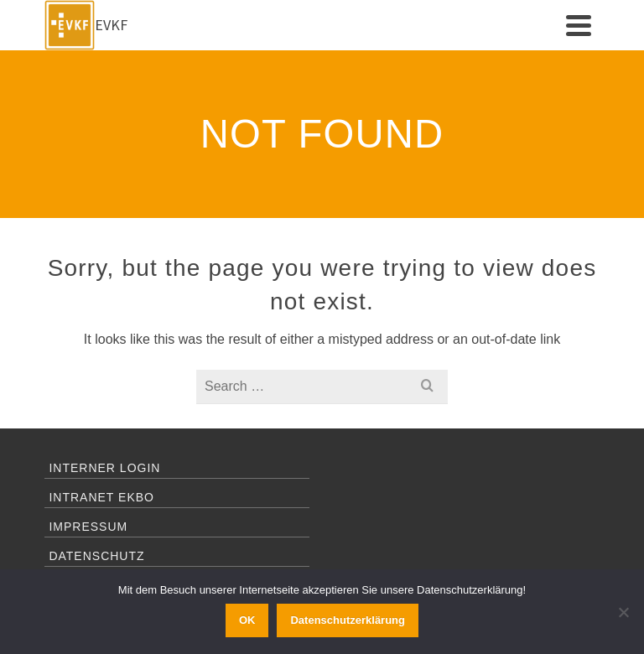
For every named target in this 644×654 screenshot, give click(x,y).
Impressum (88, 527)
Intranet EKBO (101, 497)
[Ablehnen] (623, 612)
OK (247, 620)
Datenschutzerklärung (348, 620)
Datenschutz (96, 556)
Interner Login (104, 468)
